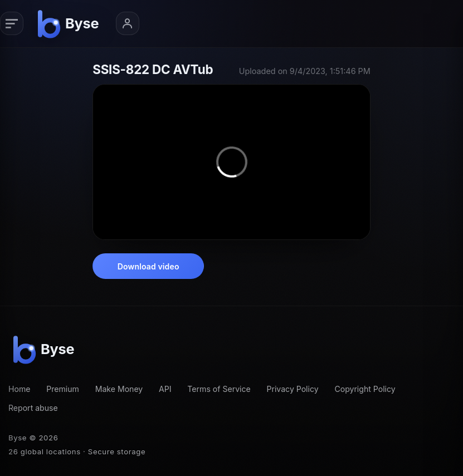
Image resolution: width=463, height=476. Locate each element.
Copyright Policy (365, 389)
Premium (63, 389)
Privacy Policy (293, 389)
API (165, 389)
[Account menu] (128, 23)
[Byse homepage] (70, 24)
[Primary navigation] (12, 23)
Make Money (119, 389)
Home (19, 389)
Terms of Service (219, 389)
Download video (148, 266)
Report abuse (33, 408)
